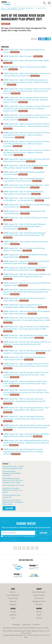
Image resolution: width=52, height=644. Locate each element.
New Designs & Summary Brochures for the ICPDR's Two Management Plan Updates (13, 480)
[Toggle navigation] (49, 3)
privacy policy (30, 536)
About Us (13, 592)
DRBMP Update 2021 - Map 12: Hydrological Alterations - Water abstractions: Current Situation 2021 (26, 186)
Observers (13, 601)
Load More (9, 508)
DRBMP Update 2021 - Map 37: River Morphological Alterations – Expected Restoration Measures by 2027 (27, 435)
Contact (13, 612)
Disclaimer (36, 624)
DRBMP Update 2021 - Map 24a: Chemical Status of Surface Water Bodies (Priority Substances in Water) (25, 269)
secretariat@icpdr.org (10, 635)
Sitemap (39, 618)
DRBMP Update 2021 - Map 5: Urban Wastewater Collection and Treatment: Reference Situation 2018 (26, 75)
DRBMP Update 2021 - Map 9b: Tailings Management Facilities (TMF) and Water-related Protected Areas (26, 167)
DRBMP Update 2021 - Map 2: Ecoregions (18, 56)
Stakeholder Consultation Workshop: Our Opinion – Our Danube (12, 490)
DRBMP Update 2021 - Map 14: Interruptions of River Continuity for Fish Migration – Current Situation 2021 (26, 199)
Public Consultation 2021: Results (14, 485)
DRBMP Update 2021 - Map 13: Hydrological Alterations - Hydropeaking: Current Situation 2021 (24, 193)
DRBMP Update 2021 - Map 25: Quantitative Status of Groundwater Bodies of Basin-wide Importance (22, 306)
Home (3, 8)
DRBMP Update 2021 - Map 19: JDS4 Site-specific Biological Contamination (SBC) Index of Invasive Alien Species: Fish (24, 234)
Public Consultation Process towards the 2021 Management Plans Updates (13, 502)
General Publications (39, 592)
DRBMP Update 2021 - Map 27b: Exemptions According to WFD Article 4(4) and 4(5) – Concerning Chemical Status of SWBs (26, 328)
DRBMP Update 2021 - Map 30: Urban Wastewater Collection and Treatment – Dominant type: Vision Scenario (27, 352)
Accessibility (16, 624)
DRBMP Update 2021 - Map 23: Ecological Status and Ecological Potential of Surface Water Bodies (26, 262)
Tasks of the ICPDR (12, 8)
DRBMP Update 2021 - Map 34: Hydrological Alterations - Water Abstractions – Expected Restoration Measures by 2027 (26, 409)
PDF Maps (39, 604)
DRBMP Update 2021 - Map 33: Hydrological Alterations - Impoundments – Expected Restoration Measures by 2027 (24, 400)
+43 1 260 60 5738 (30, 635)
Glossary (39, 612)
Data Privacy (26, 624)
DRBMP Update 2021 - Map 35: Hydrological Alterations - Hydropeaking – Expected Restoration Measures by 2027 (24, 418)
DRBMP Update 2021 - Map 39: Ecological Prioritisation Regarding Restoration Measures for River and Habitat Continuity (23, 452)
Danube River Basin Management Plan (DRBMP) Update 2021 (12, 473)
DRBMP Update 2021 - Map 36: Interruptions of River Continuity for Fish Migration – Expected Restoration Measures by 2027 (26, 426)
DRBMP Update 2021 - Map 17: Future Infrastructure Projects (26, 218)
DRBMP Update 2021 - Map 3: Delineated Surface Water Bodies (26, 60)
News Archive (39, 598)
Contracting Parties (13, 595)
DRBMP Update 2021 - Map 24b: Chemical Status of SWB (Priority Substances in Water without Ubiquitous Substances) (27, 275)
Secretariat (13, 604)
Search (39, 615)
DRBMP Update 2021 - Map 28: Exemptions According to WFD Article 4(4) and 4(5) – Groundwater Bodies (26, 337)
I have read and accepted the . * (20, 536)
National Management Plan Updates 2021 (12, 496)
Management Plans (39, 601)
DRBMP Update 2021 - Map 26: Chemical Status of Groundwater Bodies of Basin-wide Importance (26, 312)
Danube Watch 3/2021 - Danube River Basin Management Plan (13, 467)
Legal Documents (39, 595)
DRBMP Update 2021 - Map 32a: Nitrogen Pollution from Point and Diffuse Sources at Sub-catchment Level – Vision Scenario (26, 365)
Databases (13, 615)
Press (13, 618)
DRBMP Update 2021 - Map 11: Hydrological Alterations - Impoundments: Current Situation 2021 (24, 180)
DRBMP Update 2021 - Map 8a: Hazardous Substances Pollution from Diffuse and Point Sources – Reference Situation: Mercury (26, 125)
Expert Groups (13, 598)
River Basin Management (26, 8)
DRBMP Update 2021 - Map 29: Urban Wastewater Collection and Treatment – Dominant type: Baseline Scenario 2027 (27, 343)
